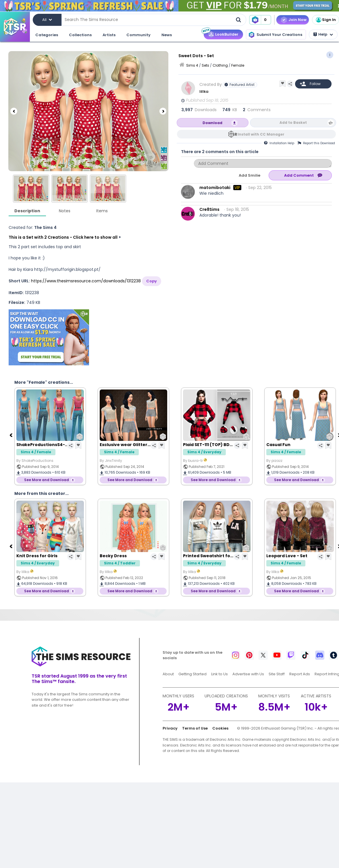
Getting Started (192, 674)
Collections (80, 35)
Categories (47, 35)
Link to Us (219, 674)
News (167, 35)
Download (212, 123)
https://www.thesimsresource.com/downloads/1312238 (86, 281)
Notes (65, 211)
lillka (204, 91)
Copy (152, 281)
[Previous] (14, 111)
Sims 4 (192, 65)
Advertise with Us (248, 674)
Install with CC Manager (261, 134)
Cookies (220, 728)
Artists (109, 35)
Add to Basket (293, 123)
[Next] (163, 111)
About (168, 674)
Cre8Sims (209, 209)
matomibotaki (215, 188)
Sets (205, 65)
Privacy (170, 728)
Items (102, 211)
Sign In (325, 20)
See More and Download (47, 480)
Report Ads (300, 674)
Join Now (297, 20)
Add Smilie (250, 175)
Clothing (220, 65)
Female (238, 65)
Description (27, 211)
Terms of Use (195, 728)
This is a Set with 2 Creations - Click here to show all (63, 237)
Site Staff (277, 674)
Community (138, 35)
